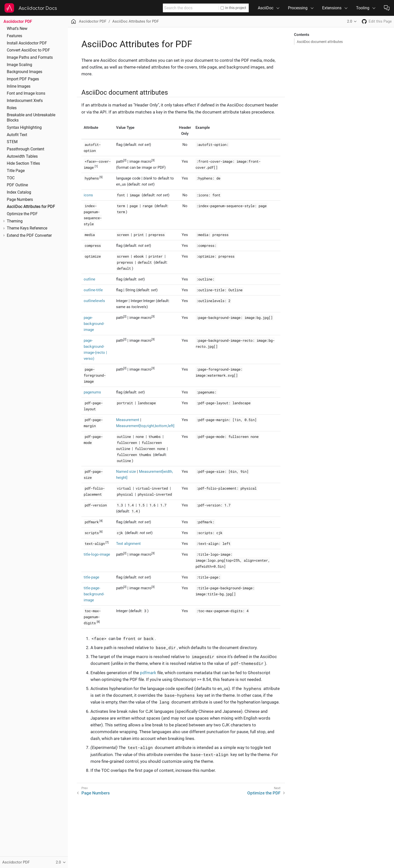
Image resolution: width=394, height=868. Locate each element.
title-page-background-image (94, 594)
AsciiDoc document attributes (320, 42)
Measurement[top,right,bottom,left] (145, 426)
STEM (12, 142)
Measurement (128, 420)
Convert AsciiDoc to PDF (28, 50)
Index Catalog (19, 192)
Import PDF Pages (23, 79)
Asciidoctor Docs (38, 8)
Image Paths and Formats (30, 57)
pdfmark (148, 673)
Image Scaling (19, 65)
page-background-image (94, 324)
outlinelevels (94, 301)
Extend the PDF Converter (29, 236)
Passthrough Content (26, 149)
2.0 (350, 21)
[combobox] (191, 8)
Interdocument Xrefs (25, 101)
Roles (12, 108)
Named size (126, 472)
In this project (233, 8)
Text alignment (128, 544)
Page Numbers (20, 200)
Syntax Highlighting (24, 128)
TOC (11, 178)
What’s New (17, 29)
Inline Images (19, 86)
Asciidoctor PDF (18, 21)
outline (89, 279)
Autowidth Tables (22, 156)
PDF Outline (17, 185)
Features (14, 36)
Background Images (24, 72)
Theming (15, 221)
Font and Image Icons (26, 93)
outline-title (93, 290)
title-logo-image (97, 554)
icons (88, 195)
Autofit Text (17, 135)
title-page (91, 577)
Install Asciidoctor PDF (27, 43)
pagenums (92, 392)
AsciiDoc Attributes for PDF (31, 207)
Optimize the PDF (22, 214)
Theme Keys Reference (27, 228)
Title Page (16, 171)
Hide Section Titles (23, 163)
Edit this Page (380, 21)
